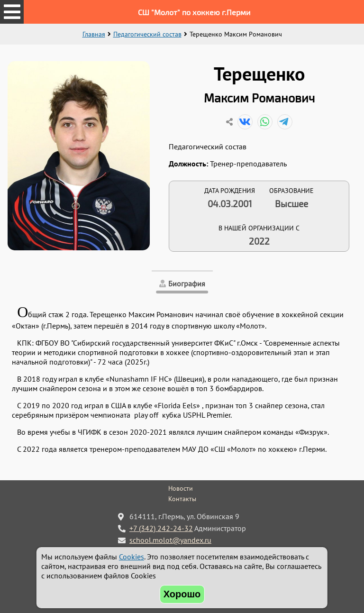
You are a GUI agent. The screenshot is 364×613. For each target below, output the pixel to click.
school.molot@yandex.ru (170, 540)
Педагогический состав (147, 34)
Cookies (132, 557)
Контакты (182, 499)
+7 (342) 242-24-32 (161, 528)
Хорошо (182, 594)
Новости (181, 488)
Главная (94, 34)
